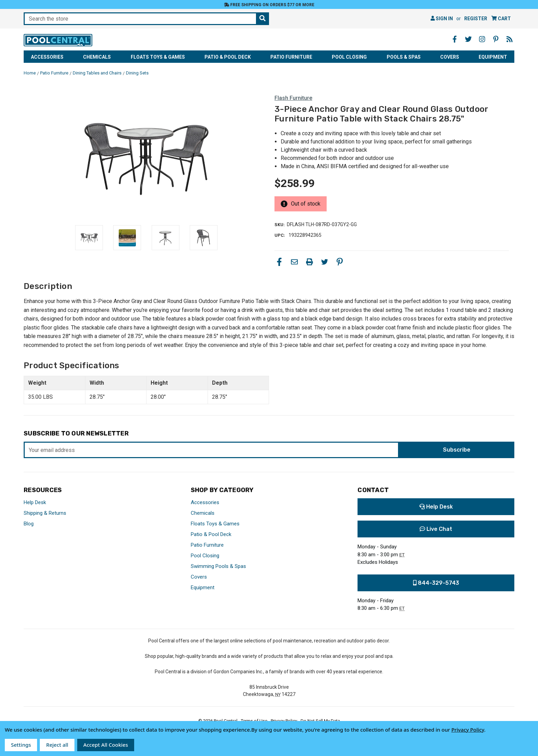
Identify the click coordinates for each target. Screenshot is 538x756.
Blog (29, 524)
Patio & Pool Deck (228, 57)
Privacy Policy (468, 730)
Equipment (493, 57)
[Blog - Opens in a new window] (510, 39)
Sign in (442, 19)
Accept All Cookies (106, 745)
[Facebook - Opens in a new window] (455, 39)
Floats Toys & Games (158, 57)
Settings (21, 745)
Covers (450, 57)
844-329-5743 (436, 583)
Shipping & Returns (45, 513)
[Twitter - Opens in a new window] (468, 39)
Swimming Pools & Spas (218, 566)
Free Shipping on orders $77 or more (269, 5)
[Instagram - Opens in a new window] (482, 39)
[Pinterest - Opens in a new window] (496, 39)
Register (476, 19)
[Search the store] (262, 19)
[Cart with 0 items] (501, 19)
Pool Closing (349, 57)
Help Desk (35, 502)
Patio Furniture (291, 57)
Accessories (47, 57)
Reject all (57, 745)
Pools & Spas (404, 57)
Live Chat (436, 529)
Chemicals (97, 57)
